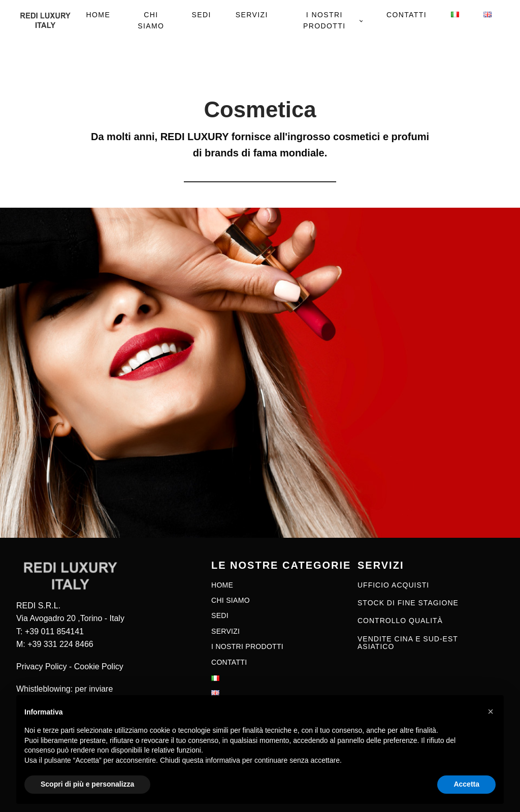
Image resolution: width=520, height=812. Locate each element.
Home (99, 15)
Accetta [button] (466, 784)
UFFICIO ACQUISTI (393, 585)
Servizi (252, 15)
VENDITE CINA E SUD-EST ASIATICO (408, 643)
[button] (491, 711)
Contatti (407, 15)
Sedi (201, 15)
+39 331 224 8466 (60, 644)
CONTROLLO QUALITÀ (400, 621)
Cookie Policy (99, 667)
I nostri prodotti (324, 20)
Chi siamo (151, 20)
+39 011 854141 (54, 631)
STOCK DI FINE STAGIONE (408, 603)
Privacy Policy (42, 667)
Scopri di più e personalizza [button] (87, 784)
